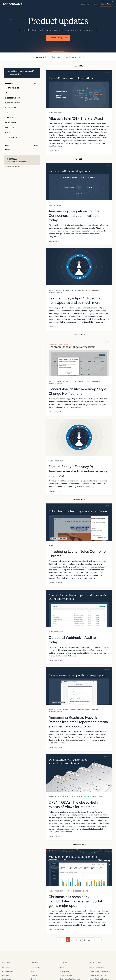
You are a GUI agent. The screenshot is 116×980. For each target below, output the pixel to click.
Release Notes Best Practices (99, 971)
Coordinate (6, 968)
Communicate (7, 971)
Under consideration (75, 57)
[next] (99, 940)
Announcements (40, 57)
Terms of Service (66, 975)
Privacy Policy (65, 971)
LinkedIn (34, 975)
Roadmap (56, 57)
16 (94, 940)
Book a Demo (106, 4)
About (62, 968)
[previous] (59, 940)
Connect (5, 975)
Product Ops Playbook (97, 968)
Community (35, 968)
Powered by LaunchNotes (12, 166)
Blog (33, 971)
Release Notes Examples (97, 975)
